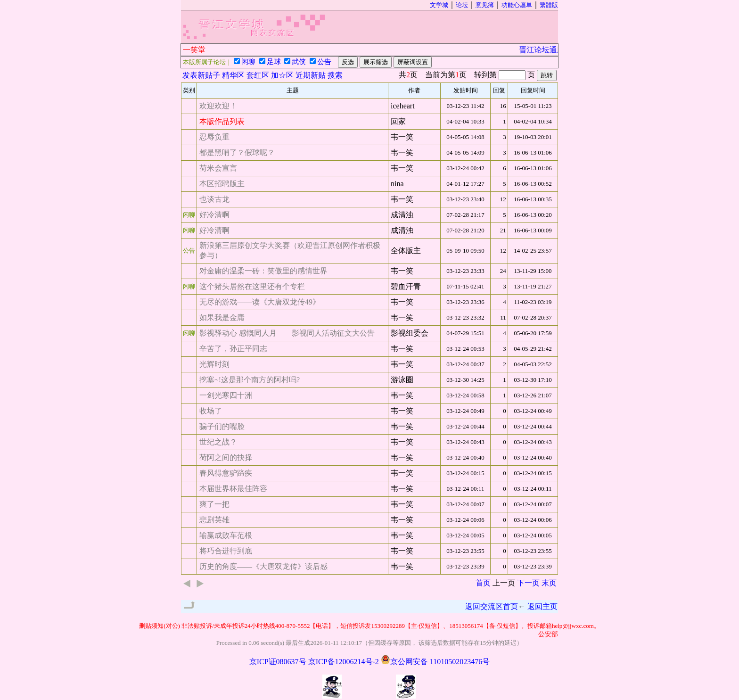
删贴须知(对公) (160, 626)
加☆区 (282, 75)
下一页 (528, 583)
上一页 (504, 583)
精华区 (233, 75)
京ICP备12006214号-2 (344, 662)
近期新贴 (311, 75)
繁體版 (549, 5)
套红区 (258, 75)
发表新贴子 (201, 75)
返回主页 (542, 606)
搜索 (335, 75)
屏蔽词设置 (413, 62)
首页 (483, 583)
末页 (549, 583)
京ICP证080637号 (278, 662)
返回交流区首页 (492, 606)
